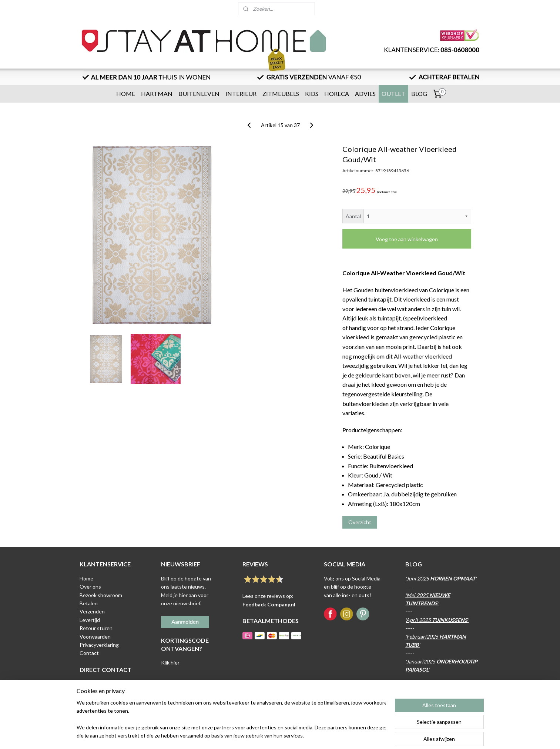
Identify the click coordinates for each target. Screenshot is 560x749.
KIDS (312, 94)
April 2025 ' (437, 620)
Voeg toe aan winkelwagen (407, 239)
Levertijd (90, 620)
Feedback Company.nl (269, 604)
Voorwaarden (95, 637)
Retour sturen (96, 628)
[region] (231, 720)
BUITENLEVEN (199, 94)
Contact (89, 653)
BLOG (419, 94)
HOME (126, 94)
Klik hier (170, 663)
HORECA (337, 94)
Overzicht (359, 522)
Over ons (90, 587)
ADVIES (365, 94)
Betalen (89, 603)
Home (86, 578)
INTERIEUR (241, 94)
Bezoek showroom (101, 595)
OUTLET (393, 94)
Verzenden (92, 611)
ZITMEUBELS (281, 94)
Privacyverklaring (99, 645)
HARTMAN (157, 94)
